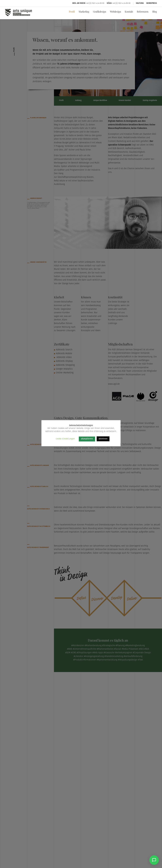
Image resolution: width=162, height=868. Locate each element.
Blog (155, 12)
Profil (72, 12)
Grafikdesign (100, 12)
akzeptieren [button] (87, 439)
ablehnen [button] (103, 439)
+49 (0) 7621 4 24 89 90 (95, 3)
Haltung (140, 3)
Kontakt (129, 12)
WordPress (152, 3)
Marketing (84, 12)
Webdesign (115, 12)
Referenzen (143, 12)
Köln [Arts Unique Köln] (109, 3)
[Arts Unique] (19, 16)
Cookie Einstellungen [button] (65, 439)
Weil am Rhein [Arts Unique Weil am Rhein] (79, 3)
